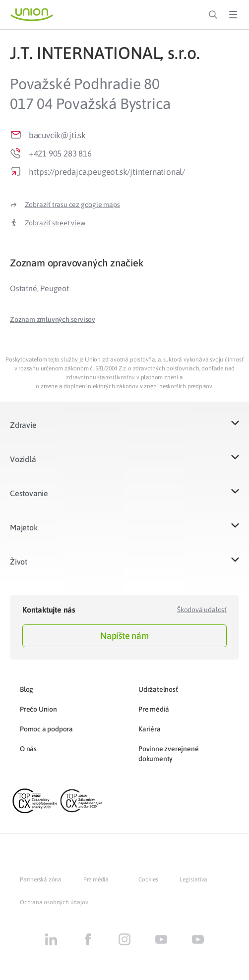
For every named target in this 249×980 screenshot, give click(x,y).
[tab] (124, 263)
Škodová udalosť (202, 610)
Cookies (148, 879)
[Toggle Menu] (233, 15)
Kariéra (150, 729)
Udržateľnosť (158, 689)
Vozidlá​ (23, 459)
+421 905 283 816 (60, 154)
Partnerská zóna (41, 879)
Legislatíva (193, 879)
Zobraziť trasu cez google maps (72, 205)
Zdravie (23, 425)
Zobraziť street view (55, 223)
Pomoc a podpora (46, 729)
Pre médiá (154, 709)
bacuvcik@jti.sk (57, 135)
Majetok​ (24, 527)
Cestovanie (29, 493)
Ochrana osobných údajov (54, 902)
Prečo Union (38, 709)
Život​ (19, 562)
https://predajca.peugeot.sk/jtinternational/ (107, 172)
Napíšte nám (124, 636)
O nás (28, 749)
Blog (27, 689)
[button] (53, 319)
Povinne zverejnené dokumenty (168, 754)
